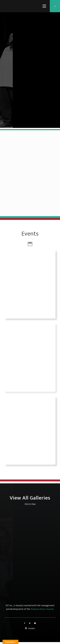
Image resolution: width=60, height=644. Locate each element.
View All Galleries (30, 498)
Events (30, 234)
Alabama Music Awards (42, 609)
